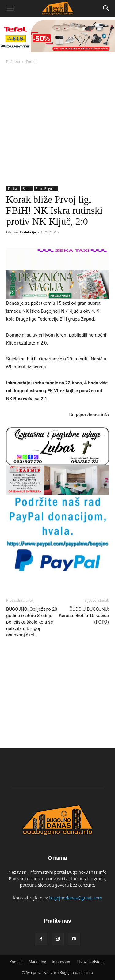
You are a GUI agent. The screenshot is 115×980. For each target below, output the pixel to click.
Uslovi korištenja (91, 962)
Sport (27, 189)
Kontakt (16, 962)
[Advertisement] (57, 126)
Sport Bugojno (46, 189)
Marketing (38, 962)
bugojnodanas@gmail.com (76, 898)
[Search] (106, 8)
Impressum (61, 962)
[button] (10, 8)
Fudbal (32, 62)
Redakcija (28, 232)
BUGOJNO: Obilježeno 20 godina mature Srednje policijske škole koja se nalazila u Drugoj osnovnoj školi (32, 622)
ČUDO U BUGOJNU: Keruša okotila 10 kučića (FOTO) (84, 616)
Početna (13, 62)
